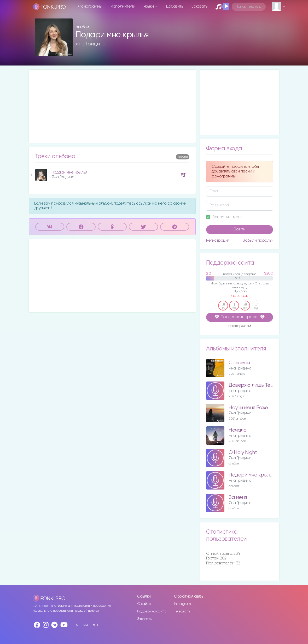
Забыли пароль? (258, 240)
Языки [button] (149, 6)
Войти (240, 229)
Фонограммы (90, 6)
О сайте (144, 604)
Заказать (199, 6)
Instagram (182, 604)
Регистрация (218, 240)
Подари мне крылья (69, 172)
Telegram (182, 611)
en (95, 625)
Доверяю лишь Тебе (252, 385)
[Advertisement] (112, 106)
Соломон (239, 363)
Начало (237, 430)
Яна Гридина (91, 44)
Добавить (174, 6)
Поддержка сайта (152, 611)
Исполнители (123, 6)
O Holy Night (243, 453)
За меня (238, 497)
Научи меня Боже (248, 408)
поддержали (240, 326)
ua (86, 625)
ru (76, 625)
